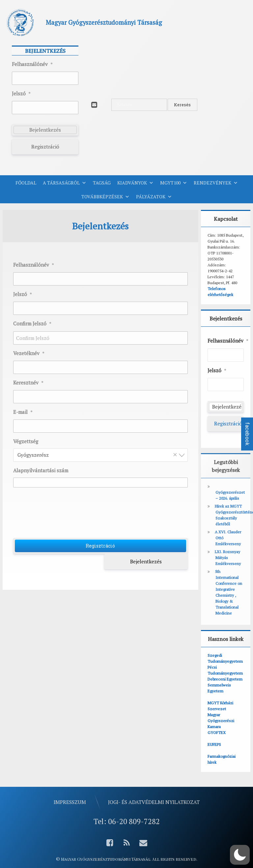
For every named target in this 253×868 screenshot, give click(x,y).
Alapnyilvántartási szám (41, 470)
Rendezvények (216, 183)
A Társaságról (65, 183)
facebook (247, 434)
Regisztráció (45, 147)
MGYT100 (174, 183)
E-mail (23, 412)
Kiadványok (135, 183)
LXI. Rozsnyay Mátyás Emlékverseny (228, 558)
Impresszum (70, 802)
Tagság (102, 183)
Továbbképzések (105, 197)
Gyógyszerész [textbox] (99, 455)
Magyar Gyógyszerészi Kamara (221, 721)
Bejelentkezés (146, 561)
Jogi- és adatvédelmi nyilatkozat (154, 802)
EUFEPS (214, 744)
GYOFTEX (217, 733)
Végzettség (26, 441)
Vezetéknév (29, 353)
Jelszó (21, 94)
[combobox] (101, 455)
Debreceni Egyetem (225, 679)
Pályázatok (154, 197)
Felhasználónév (32, 64)
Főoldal (26, 183)
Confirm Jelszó (32, 324)
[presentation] (101, 515)
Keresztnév (28, 383)
